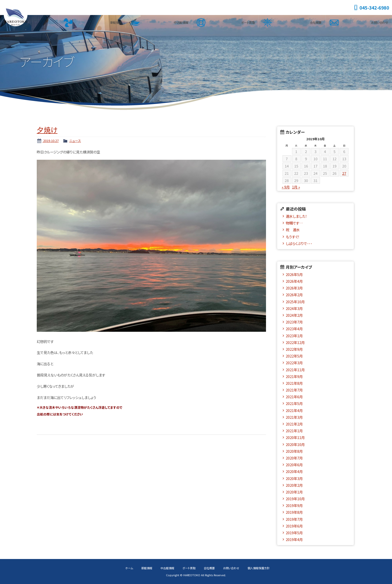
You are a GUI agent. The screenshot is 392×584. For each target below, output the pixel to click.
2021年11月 (295, 370)
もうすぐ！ (293, 237)
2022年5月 (294, 356)
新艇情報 (116, 21)
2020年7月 (294, 458)
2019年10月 (295, 499)
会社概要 (315, 21)
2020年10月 (295, 444)
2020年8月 (294, 451)
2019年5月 (294, 533)
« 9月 (286, 187)
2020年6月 (294, 465)
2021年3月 (294, 417)
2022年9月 (294, 349)
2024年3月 (294, 308)
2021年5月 (294, 403)
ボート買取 (248, 21)
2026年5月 (294, 274)
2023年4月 (294, 329)
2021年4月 (294, 410)
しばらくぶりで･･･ (299, 243)
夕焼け (47, 130)
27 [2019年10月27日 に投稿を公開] (344, 173)
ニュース (75, 141)
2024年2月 (294, 315)
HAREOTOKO (16, 15)
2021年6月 (294, 397)
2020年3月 (294, 478)
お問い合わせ (379, 21)
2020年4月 (294, 471)
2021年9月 (294, 376)
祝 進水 (294, 230)
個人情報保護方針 (258, 568)
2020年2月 (294, 485)
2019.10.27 (51, 141)
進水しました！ (296, 216)
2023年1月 (294, 336)
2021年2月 (294, 424)
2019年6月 (294, 526)
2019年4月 (294, 539)
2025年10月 (295, 302)
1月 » (296, 187)
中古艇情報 (181, 21)
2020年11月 (295, 437)
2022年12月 (295, 342)
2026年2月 (294, 295)
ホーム (129, 568)
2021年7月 (294, 390)
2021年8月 (294, 383)
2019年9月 (294, 505)
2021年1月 (294, 431)
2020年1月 (294, 492)
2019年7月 (294, 519)
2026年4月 (294, 281)
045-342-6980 (374, 7)
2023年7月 (294, 322)
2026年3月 (294, 288)
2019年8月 (294, 512)
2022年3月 (294, 363)
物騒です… (294, 223)
